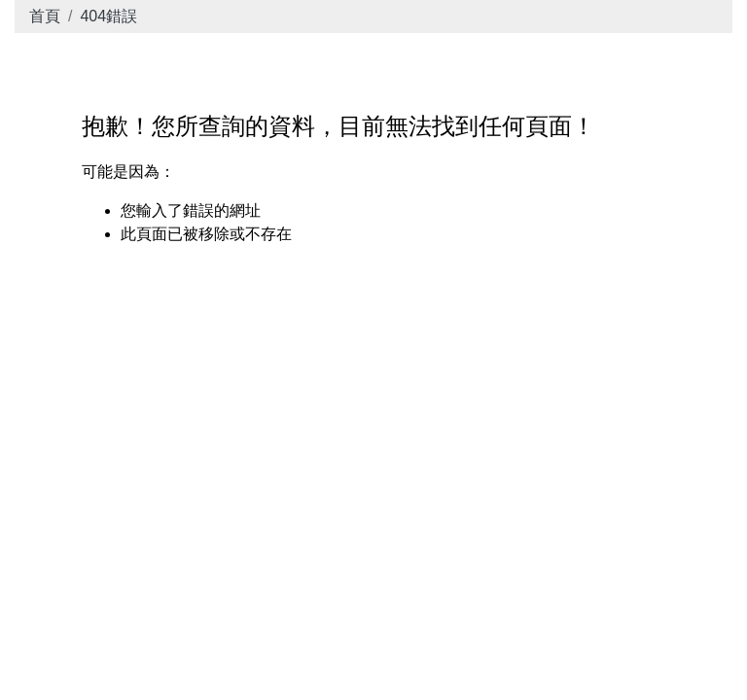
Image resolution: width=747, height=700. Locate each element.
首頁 (45, 16)
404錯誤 (108, 16)
